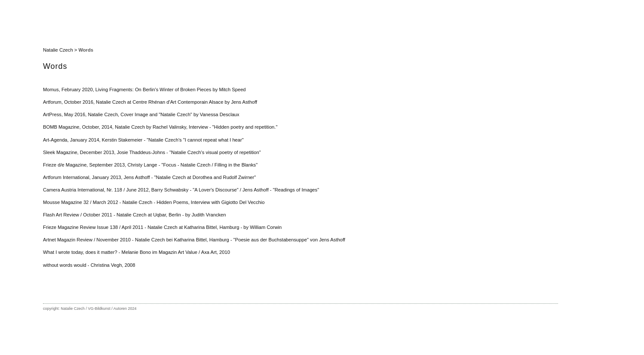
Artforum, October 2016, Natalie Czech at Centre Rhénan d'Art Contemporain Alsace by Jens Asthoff (150, 102)
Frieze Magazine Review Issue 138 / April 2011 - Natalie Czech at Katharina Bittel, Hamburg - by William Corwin (162, 227)
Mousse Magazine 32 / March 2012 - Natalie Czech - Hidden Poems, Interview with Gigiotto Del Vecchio (154, 202)
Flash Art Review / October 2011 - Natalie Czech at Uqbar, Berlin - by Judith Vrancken (135, 215)
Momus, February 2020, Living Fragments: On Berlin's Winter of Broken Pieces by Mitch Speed (144, 90)
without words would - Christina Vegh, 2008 (89, 265)
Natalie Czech (58, 50)
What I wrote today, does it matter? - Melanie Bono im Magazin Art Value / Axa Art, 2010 (136, 252)
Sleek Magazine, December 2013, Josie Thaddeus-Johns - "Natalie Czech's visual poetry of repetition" (152, 152)
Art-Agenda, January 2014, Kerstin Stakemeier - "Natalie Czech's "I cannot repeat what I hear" (143, 140)
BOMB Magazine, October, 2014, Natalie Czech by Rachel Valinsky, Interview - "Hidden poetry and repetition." (160, 127)
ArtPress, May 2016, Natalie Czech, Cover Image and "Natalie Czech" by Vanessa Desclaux (141, 114)
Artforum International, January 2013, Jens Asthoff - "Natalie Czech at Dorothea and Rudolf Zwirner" (149, 177)
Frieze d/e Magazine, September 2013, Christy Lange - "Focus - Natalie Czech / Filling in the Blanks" (150, 165)
